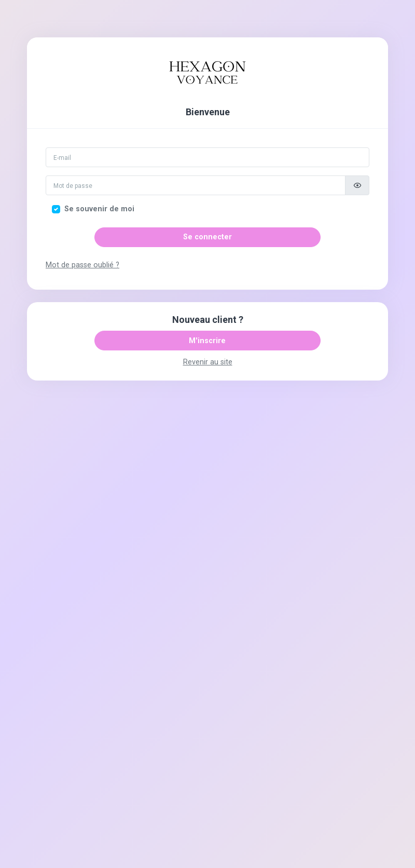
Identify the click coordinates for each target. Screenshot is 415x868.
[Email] (208, 157)
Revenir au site (208, 362)
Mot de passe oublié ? (82, 265)
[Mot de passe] (196, 185)
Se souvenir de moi (99, 209)
